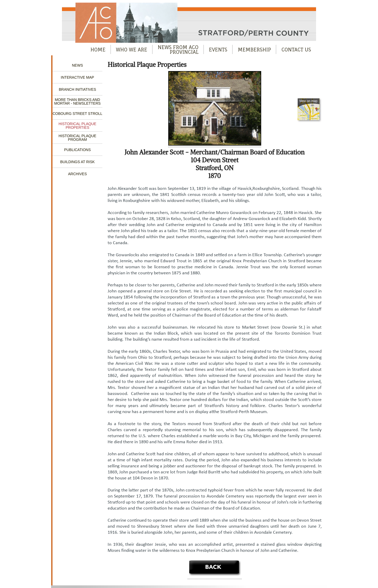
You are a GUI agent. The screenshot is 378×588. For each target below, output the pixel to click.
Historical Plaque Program (77, 138)
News (77, 65)
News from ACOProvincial (178, 50)
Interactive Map (78, 77)
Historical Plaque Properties (77, 126)
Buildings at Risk (77, 162)
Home (98, 50)
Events (218, 50)
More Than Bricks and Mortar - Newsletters (78, 101)
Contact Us (296, 50)
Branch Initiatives (77, 89)
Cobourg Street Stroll (77, 114)
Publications (77, 150)
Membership (254, 50)
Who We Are (132, 50)
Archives (77, 174)
